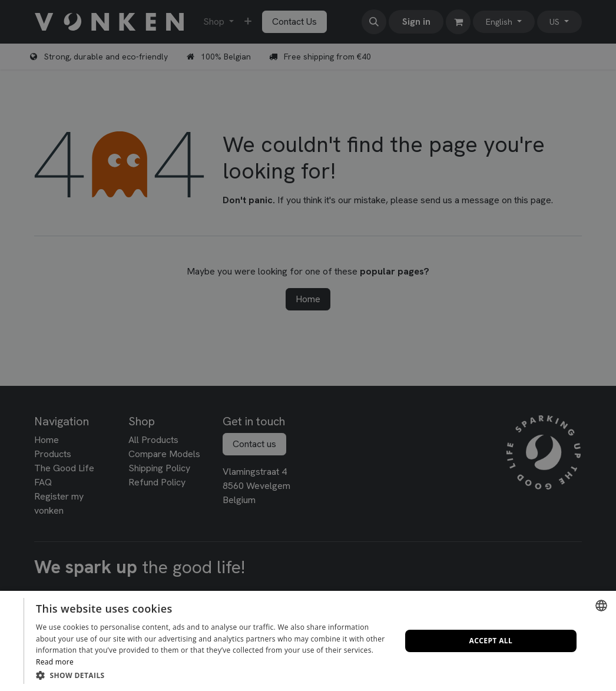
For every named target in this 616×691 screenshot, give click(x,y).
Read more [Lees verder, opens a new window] (55, 662)
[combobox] (601, 606)
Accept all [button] (491, 641)
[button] (213, 675)
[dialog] (308, 641)
